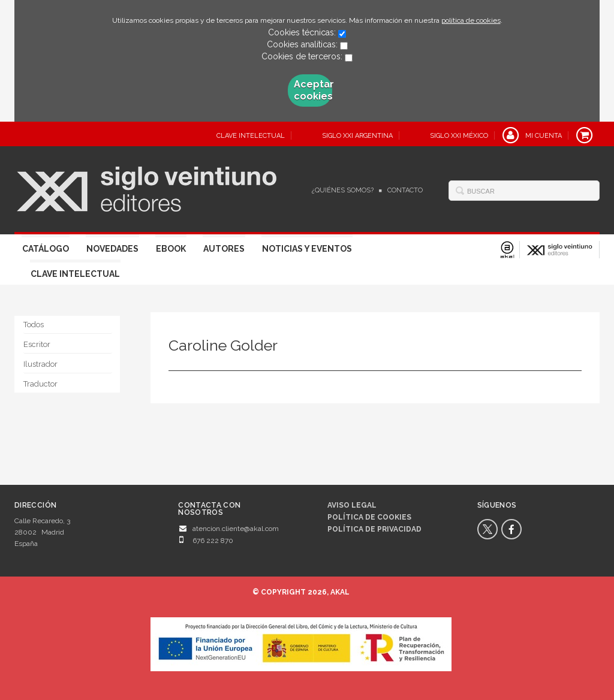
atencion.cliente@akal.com (236, 529)
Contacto (405, 190)
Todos (34, 325)
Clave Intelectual (75, 274)
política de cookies (471, 20)
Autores (224, 249)
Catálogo (46, 249)
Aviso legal (352, 505)
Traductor (40, 384)
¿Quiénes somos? (343, 190)
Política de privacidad (374, 529)
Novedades (112, 249)
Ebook (171, 249)
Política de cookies (369, 517)
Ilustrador (40, 364)
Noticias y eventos (307, 249)
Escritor (37, 344)
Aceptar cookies (313, 90)
